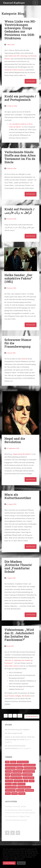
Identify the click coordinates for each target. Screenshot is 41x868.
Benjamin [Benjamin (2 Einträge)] (20, 768)
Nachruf (25, 359)
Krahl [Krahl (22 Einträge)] (7, 778)
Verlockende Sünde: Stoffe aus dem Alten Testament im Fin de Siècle (20, 157)
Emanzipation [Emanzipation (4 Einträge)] (17, 771)
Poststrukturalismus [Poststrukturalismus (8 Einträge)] (24, 787)
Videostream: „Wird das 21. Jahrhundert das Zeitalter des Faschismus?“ (19, 635)
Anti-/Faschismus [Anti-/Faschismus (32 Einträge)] (23, 762)
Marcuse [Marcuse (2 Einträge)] (8, 784)
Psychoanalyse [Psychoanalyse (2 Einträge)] (10, 790)
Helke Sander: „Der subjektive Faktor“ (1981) (18, 278)
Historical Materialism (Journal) (16, 820)
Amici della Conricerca (12, 666)
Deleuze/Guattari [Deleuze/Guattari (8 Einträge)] (30, 768)
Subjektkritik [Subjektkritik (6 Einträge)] (29, 790)
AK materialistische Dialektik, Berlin (17, 816)
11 (20, 716)
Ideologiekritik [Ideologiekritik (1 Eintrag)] (27, 775)
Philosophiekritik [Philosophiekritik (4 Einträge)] (11, 787)
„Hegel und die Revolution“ (22, 454)
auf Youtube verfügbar (14, 696)
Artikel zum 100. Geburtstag (18, 56)
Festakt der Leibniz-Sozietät (14, 70)
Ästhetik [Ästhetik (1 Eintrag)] (14, 793)
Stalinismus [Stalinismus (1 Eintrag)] (20, 790)
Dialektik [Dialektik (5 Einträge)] (8, 771)
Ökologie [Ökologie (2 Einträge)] (22, 793)
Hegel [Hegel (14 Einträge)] (8, 775)
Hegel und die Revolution (15, 440)
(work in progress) (20, 740)
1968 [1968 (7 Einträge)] (7, 762)
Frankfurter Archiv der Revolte (16, 806)
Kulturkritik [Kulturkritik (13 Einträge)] (9, 781)
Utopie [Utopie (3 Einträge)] (8, 793)
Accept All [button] (21, 863)
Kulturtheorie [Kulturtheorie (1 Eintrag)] (18, 781)
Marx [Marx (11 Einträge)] (15, 784)
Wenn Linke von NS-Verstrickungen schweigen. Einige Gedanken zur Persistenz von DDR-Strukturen (20, 30)
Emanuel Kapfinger (14, 3)
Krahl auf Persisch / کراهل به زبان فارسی (19, 211)
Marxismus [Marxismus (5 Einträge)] (21, 784)
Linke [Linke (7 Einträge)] (26, 781)
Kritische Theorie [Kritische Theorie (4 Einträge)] (16, 778)
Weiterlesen (31, 81)
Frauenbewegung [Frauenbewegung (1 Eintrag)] (29, 771)
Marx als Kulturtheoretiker (18, 496)
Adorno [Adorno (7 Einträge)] (13, 762)
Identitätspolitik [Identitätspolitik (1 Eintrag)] (16, 775)
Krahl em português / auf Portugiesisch (20, 98)
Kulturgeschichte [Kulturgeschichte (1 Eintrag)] (28, 778)
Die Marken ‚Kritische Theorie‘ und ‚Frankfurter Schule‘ (18, 567)
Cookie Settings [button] (9, 863)
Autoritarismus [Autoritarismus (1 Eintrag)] (10, 768)
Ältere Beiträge (32, 716)
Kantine (27, 696)
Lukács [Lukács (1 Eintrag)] (32, 781)
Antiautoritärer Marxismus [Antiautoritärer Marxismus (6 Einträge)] (14, 765)
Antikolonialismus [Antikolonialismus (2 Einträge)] (29, 765)
